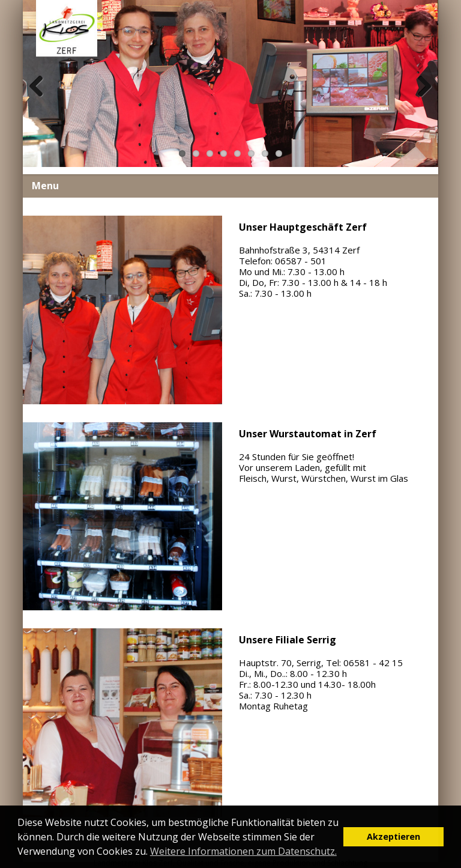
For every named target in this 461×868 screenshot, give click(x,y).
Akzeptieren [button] (393, 836)
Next (422, 99)
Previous (41, 99)
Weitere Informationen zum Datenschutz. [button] (243, 851)
